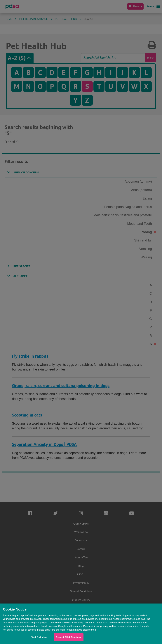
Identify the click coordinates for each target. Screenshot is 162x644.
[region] (81, 624)
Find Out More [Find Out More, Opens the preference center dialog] (39, 637)
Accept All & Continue (69, 637)
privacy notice (108, 626)
